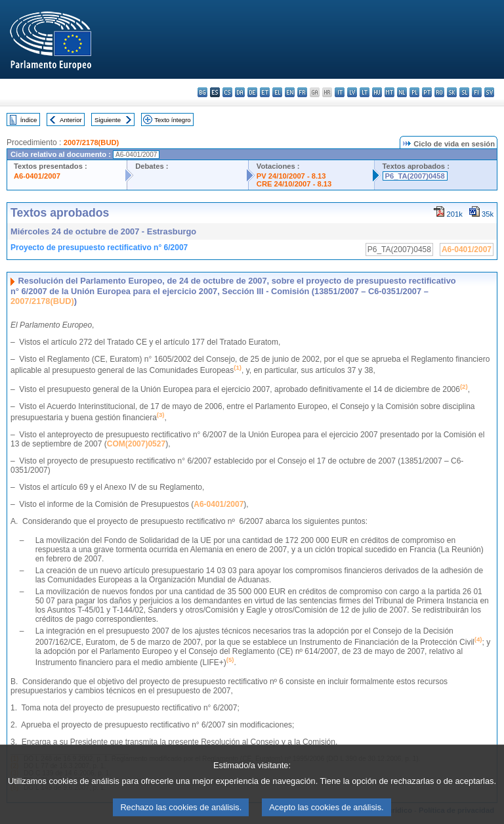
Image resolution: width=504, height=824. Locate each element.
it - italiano (340, 92)
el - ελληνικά (277, 92)
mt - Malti (389, 92)
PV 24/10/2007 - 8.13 (291, 176)
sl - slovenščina (464, 92)
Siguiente (108, 120)
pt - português (427, 92)
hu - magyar (377, 92)
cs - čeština (227, 92)
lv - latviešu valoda (352, 92)
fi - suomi (477, 92)
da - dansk (240, 92)
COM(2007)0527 (136, 444)
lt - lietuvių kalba (365, 92)
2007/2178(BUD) (92, 142)
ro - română (439, 92)
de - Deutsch (252, 92)
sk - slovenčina (452, 92)
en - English (290, 92)
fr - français (302, 92)
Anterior (71, 120)
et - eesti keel (265, 92)
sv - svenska (489, 92)
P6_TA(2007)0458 (415, 176)
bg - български (202, 92)
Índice (29, 120)
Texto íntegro (172, 120)
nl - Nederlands (402, 92)
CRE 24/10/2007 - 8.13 (294, 184)
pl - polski (414, 92)
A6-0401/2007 (37, 176)
